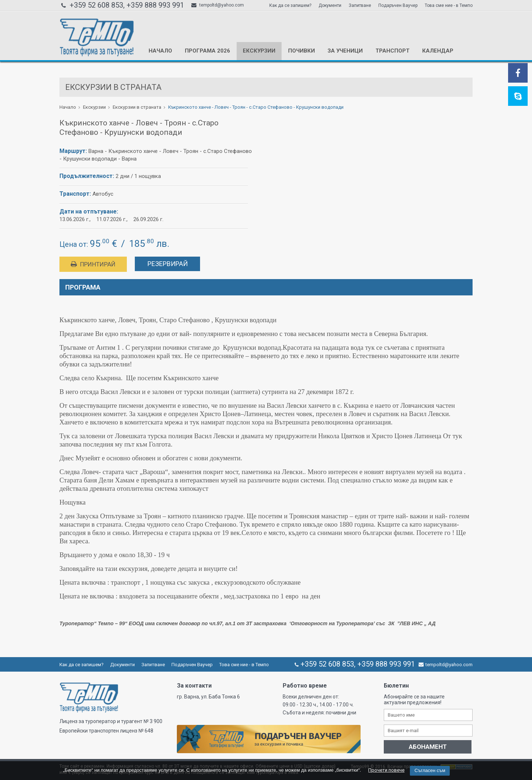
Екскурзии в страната (137, 107)
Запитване (360, 5)
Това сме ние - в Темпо (449, 5)
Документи (330, 5)
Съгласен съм (430, 770)
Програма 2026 (207, 51)
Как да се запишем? (290, 5)
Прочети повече (386, 770)
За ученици (345, 51)
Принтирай (93, 264)
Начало (160, 51)
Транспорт (392, 51)
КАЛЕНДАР (438, 51)
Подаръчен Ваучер (398, 5)
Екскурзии (259, 51)
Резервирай (168, 264)
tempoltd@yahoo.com (218, 5)
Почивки (302, 51)
